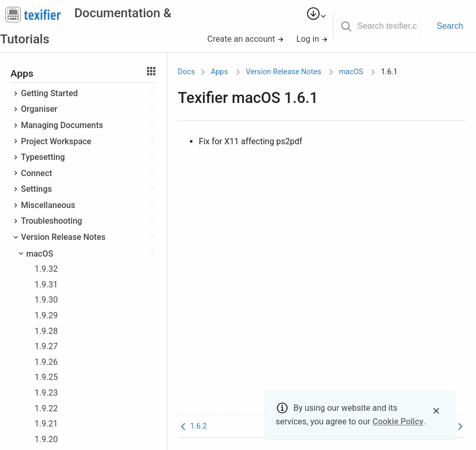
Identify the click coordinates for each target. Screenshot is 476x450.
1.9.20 (46, 439)
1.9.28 (46, 331)
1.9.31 (46, 285)
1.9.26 (46, 362)
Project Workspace (56, 141)
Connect (37, 173)
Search (450, 26)
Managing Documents (62, 125)
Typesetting (43, 157)
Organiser (39, 109)
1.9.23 (46, 393)
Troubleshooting (52, 221)
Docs (186, 72)
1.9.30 (46, 300)
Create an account (246, 39)
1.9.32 (46, 269)
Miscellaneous (48, 205)
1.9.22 (46, 408)
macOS (40, 254)
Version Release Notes (63, 237)
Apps (219, 72)
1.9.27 (46, 346)
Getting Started (49, 93)
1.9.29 (46, 315)
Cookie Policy (398, 422)
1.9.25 (46, 377)
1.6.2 (192, 426)
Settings (36, 189)
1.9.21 (46, 424)
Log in (312, 39)
